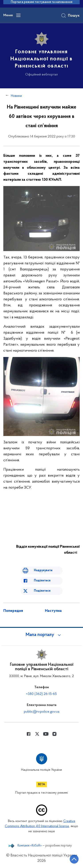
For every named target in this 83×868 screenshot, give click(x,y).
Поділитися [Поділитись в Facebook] (42, 581)
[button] (42, 635)
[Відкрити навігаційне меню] (18, 15)
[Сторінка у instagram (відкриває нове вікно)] (54, 734)
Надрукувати (43, 570)
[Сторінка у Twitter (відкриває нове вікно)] (37, 734)
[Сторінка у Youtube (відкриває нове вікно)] (46, 734)
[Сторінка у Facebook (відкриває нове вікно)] (29, 734)
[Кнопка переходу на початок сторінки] (74, 859)
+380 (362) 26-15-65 (41, 694)
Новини (16, 96)
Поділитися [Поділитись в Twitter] (42, 591)
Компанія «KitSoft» (30, 846)
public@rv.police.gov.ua (42, 712)
